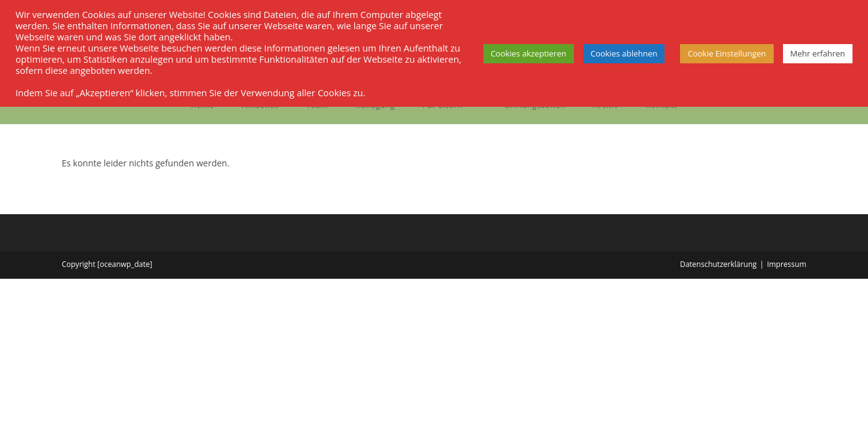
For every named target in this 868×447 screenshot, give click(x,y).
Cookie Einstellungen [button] (727, 53)
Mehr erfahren (818, 53)
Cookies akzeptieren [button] (529, 53)
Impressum (786, 264)
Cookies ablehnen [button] (624, 53)
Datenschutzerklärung (718, 264)
